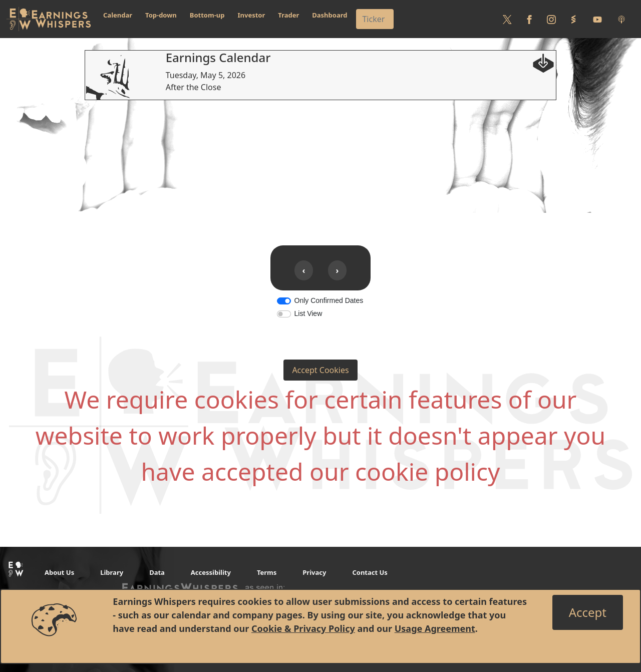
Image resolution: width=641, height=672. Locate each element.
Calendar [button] (118, 15)
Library (112, 572)
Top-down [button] (161, 15)
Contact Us (370, 572)
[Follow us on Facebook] (529, 19)
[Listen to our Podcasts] (621, 19)
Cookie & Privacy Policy (303, 628)
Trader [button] (288, 15)
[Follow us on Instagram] (551, 19)
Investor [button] (252, 15)
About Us (59, 572)
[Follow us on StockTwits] (573, 19)
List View (308, 313)
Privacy (314, 572)
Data (157, 572)
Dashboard (330, 15)
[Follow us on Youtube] (597, 19)
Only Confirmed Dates (329, 300)
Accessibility (211, 572)
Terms (267, 572)
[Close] (588, 612)
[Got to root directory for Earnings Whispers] (49, 19)
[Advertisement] (320, 170)
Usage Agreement (435, 628)
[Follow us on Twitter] (507, 19)
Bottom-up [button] (207, 15)
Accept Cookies (320, 370)
